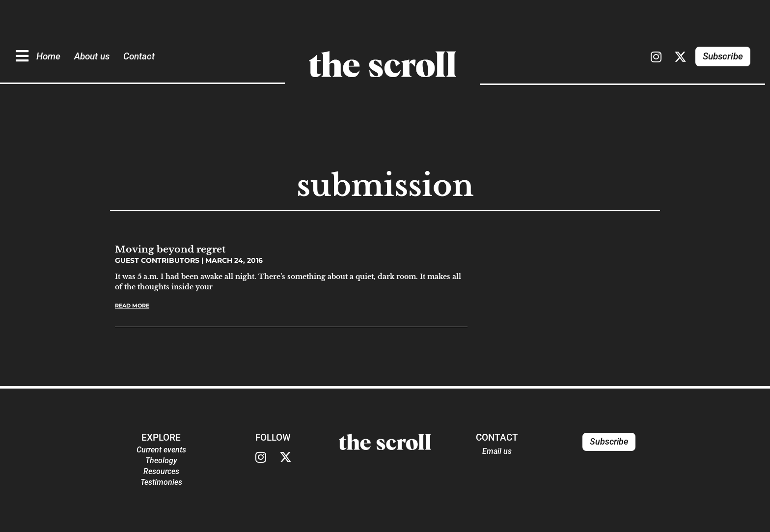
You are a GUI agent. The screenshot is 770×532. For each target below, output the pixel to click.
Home (48, 56)
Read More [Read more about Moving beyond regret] (132, 306)
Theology (161, 461)
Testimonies (161, 482)
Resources (161, 471)
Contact (139, 56)
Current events (161, 450)
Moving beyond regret (170, 249)
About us (92, 56)
